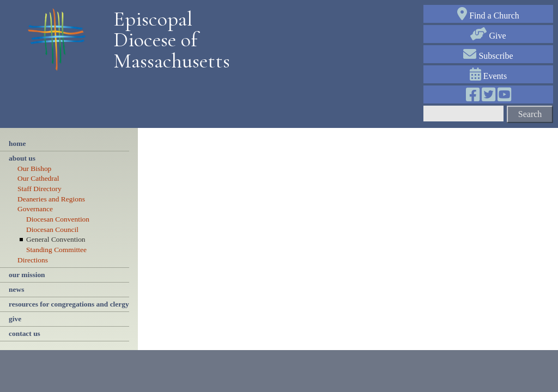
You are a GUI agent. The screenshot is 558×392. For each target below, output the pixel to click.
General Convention (56, 239)
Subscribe (488, 56)
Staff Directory (40, 189)
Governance (35, 209)
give (15, 319)
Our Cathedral (38, 178)
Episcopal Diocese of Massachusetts (168, 40)
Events (489, 76)
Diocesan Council (52, 229)
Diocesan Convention (58, 219)
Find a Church (488, 16)
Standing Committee (56, 250)
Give (488, 36)
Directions (33, 260)
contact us (25, 333)
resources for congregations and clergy (69, 304)
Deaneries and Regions (51, 199)
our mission (27, 275)
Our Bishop (34, 169)
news (16, 289)
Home (17, 143)
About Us (22, 158)
